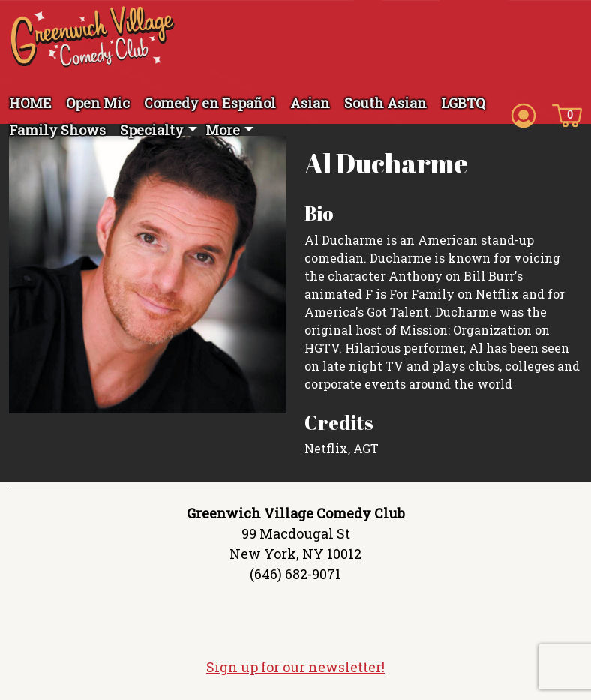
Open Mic (98, 103)
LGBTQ (463, 103)
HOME (30, 103)
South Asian (385, 103)
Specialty (152, 130)
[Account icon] (523, 114)
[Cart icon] (567, 114)
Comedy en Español (210, 103)
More (223, 130)
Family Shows (57, 130)
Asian (310, 103)
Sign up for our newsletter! (295, 667)
